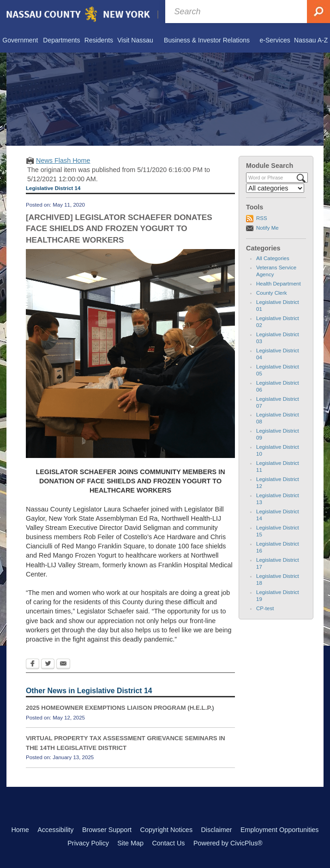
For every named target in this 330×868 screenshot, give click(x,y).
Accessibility (55, 830)
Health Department (279, 284)
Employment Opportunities (280, 830)
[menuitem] (20, 41)
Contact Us (168, 843)
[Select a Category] (275, 188)
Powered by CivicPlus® (228, 843)
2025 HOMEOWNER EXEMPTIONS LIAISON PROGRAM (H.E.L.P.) (120, 708)
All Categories (273, 258)
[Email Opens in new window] (63, 665)
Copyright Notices (167, 830)
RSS (262, 218)
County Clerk (272, 293)
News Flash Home (63, 161)
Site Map (130, 843)
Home (20, 830)
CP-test (265, 608)
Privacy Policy (88, 843)
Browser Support (107, 830)
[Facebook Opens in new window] (33, 665)
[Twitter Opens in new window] (48, 665)
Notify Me (267, 228)
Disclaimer (216, 830)
